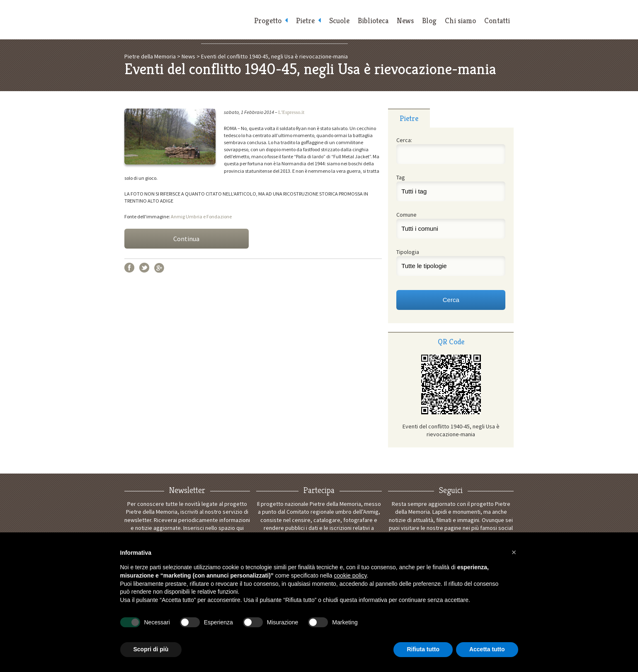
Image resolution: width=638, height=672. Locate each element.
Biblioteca (373, 21)
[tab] (409, 118)
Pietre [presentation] (409, 118)
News (405, 21)
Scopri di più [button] (151, 649)
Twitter (144, 268)
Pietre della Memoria (187, 20)
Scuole (339, 21)
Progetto (268, 21)
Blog (429, 21)
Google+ (159, 268)
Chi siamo (460, 21)
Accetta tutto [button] (487, 649)
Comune (406, 215)
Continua (186, 239)
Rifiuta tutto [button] (423, 649)
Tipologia (408, 252)
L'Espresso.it (291, 112)
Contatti (497, 21)
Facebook (129, 268)
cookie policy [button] (350, 575)
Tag (401, 177)
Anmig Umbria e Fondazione (201, 216)
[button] (514, 552)
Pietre (305, 21)
